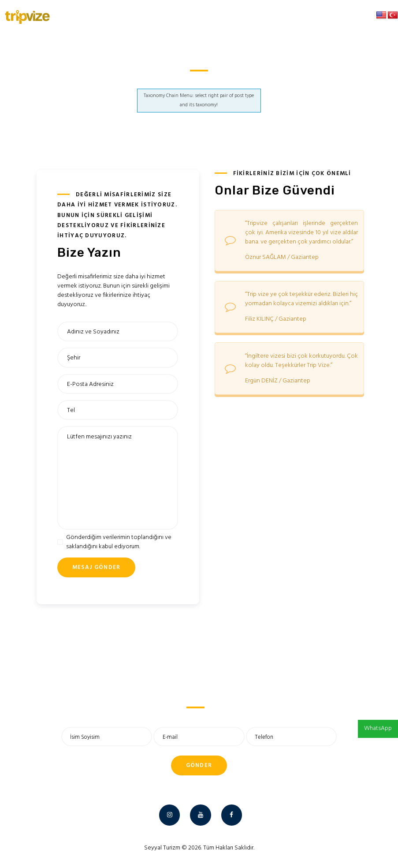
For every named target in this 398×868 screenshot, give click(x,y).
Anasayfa (186, 81)
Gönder (199, 765)
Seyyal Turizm (162, 848)
